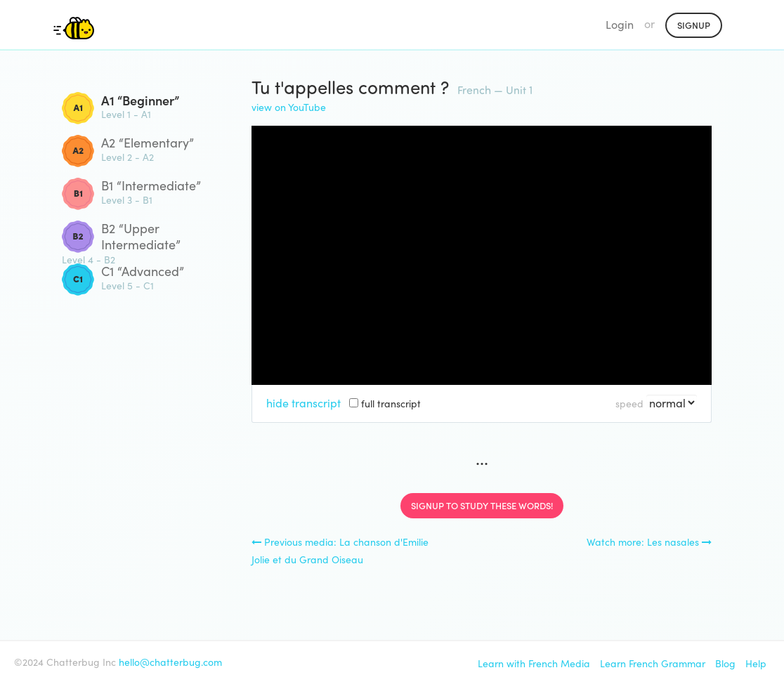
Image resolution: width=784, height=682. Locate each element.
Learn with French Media (534, 663)
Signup (694, 25)
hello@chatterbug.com (170, 662)
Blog (725, 663)
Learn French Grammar (653, 663)
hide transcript (303, 403)
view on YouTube (289, 107)
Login (620, 24)
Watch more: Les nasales (649, 542)
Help (756, 663)
